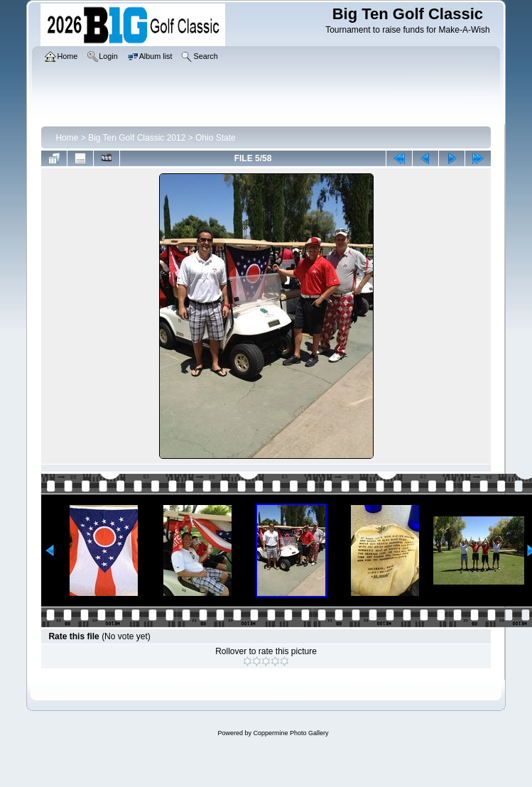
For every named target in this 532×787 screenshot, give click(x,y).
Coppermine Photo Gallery (291, 733)
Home (67, 138)
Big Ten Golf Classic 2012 (137, 138)
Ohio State (216, 138)
